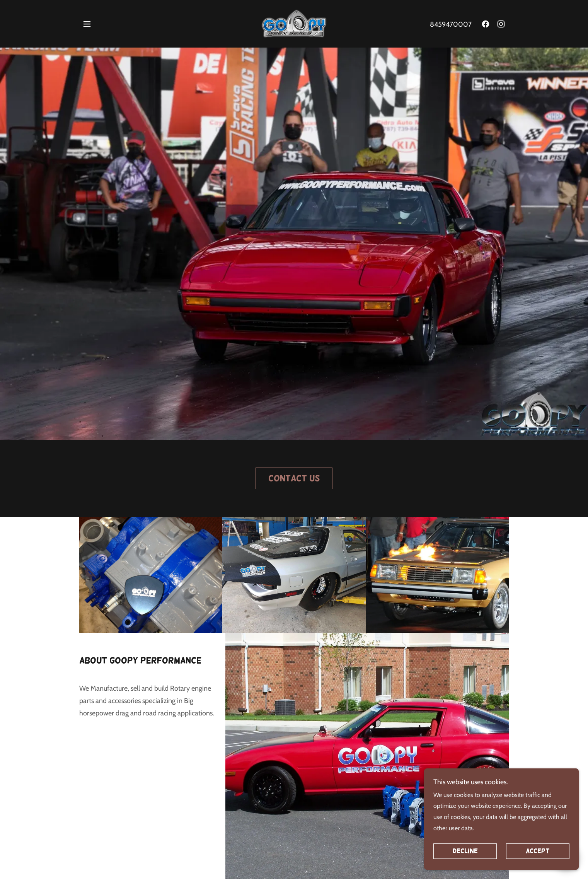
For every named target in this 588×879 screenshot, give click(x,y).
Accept (538, 862)
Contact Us (294, 478)
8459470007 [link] (451, 24)
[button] (87, 24)
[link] (294, 23)
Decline (465, 862)
